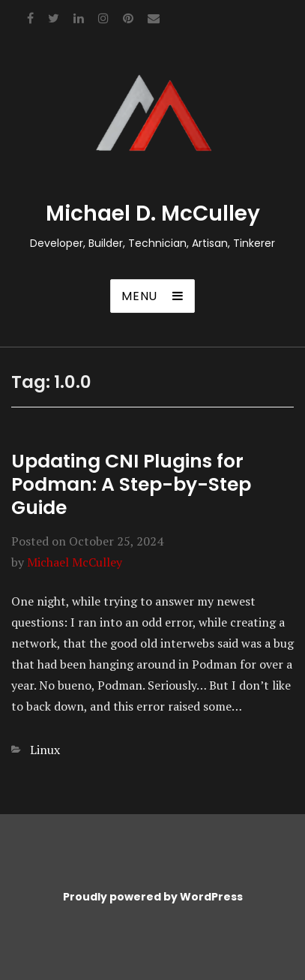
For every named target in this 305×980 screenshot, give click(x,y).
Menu (139, 296)
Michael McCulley (75, 562)
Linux (45, 750)
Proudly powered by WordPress (153, 897)
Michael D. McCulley (153, 213)
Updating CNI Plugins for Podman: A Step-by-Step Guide (131, 485)
